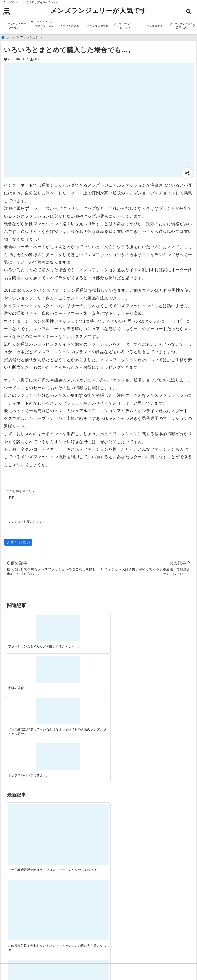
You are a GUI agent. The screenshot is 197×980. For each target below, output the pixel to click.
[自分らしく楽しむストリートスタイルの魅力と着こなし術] (122, 694)
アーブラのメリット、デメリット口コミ (42, 26)
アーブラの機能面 (98, 26)
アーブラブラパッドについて (126, 26)
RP (38, 59)
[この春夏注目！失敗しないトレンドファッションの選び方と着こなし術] (75, 694)
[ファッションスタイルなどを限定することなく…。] (28, 626)
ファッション (18, 542)
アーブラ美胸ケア (23, 947)
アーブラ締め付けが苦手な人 (181, 26)
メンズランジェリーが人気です (99, 11)
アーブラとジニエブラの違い (14, 26)
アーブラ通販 (19, 765)
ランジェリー (19, 797)
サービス (15, 773)
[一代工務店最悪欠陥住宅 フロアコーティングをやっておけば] (28, 694)
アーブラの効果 (70, 26)
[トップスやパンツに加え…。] (169, 626)
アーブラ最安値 (153, 26)
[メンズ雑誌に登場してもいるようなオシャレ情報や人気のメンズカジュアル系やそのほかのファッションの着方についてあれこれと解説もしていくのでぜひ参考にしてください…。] (122, 626)
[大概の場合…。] (75, 626)
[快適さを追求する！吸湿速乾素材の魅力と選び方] (169, 694)
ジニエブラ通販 (21, 781)
